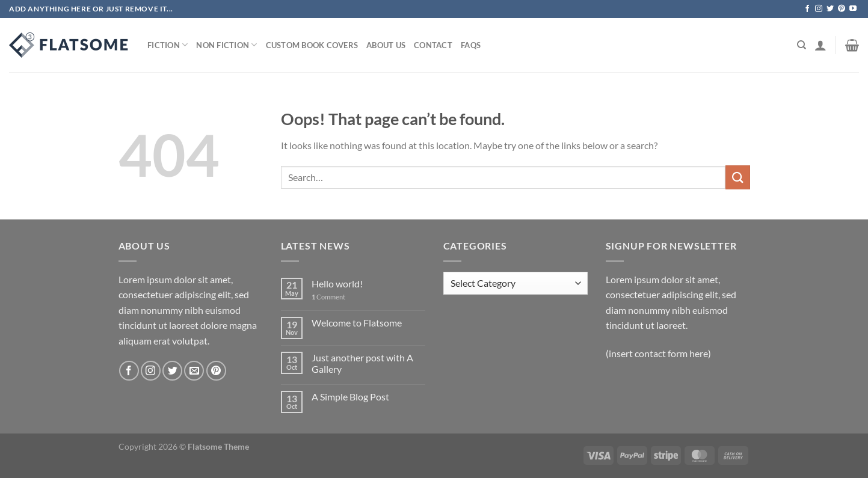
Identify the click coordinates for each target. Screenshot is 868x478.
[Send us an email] (194, 371)
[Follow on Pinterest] (842, 9)
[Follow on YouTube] (853, 9)
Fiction (168, 45)
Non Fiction (226, 45)
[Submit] (737, 177)
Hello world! (337, 283)
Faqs (471, 45)
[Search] (802, 45)
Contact (433, 45)
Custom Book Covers (312, 45)
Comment (328, 297)
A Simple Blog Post (350, 397)
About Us (386, 45)
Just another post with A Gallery (362, 363)
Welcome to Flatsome (357, 323)
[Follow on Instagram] (819, 9)
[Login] (820, 45)
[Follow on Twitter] (830, 9)
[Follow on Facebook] (807, 9)
